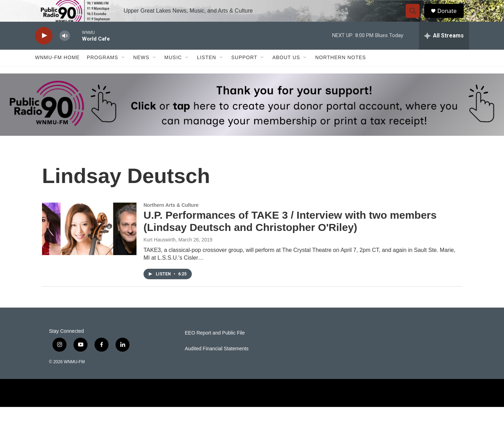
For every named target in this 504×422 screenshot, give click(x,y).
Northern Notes (340, 73)
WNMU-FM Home (57, 73)
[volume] (65, 51)
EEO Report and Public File (215, 348)
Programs (103, 73)
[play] (44, 51)
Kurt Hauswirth (160, 255)
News (141, 73)
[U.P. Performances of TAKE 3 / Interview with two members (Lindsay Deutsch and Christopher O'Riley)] (89, 244)
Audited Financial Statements (217, 364)
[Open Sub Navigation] (124, 73)
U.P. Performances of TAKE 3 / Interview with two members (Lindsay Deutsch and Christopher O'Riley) (290, 237)
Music (173, 73)
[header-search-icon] (416, 19)
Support (244, 73)
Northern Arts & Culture (171, 220)
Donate (451, 18)
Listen (207, 73)
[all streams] (444, 51)
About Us (286, 73)
